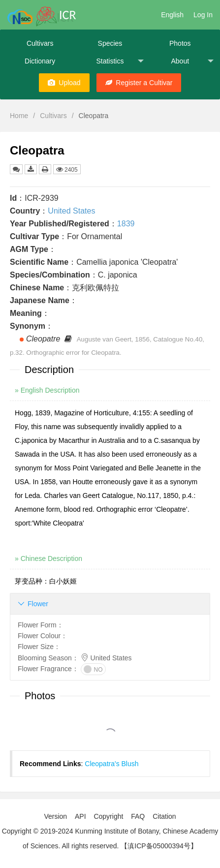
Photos (180, 43)
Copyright (108, 816)
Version (55, 816)
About (192, 61)
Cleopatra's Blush (111, 764)
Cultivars (40, 43)
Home (19, 116)
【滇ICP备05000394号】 (159, 846)
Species (110, 43)
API (80, 816)
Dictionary (40, 61)
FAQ (138, 816)
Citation (164, 816)
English (172, 15)
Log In (203, 15)
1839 (126, 224)
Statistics (120, 61)
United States (71, 211)
